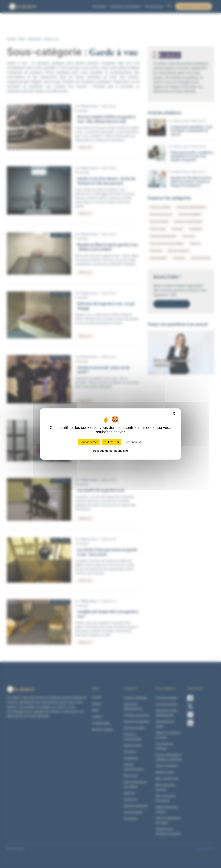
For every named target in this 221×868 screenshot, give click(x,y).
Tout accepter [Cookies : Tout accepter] (89, 442)
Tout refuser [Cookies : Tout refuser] (111, 442)
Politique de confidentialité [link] (110, 451)
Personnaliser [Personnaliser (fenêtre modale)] (134, 442)
